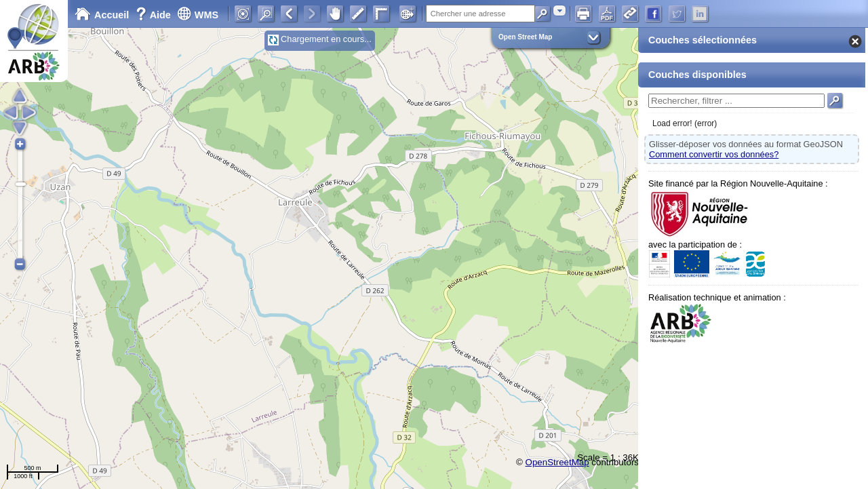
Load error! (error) (685, 123)
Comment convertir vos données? (714, 154)
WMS (198, 15)
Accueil (102, 15)
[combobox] (559, 11)
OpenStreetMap (557, 462)
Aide (155, 15)
